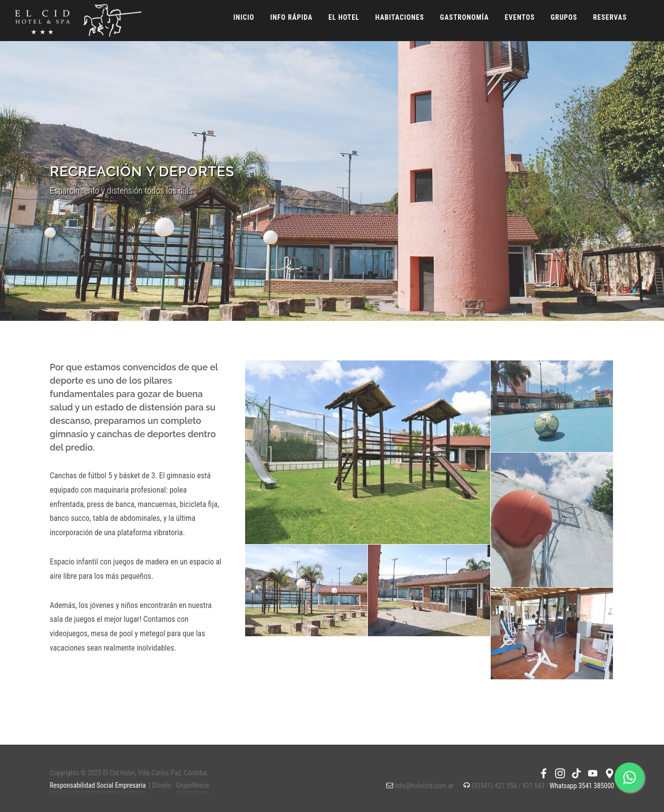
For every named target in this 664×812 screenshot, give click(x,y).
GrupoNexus (193, 785)
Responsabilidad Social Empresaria (98, 785)
